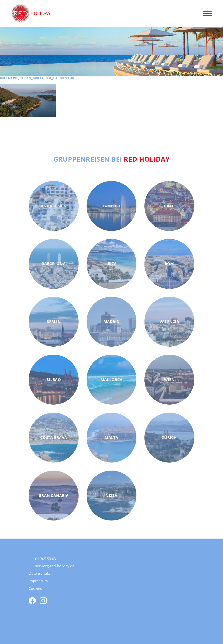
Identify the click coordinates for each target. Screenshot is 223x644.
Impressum (38, 581)
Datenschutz (39, 573)
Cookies (35, 588)
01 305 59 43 (46, 559)
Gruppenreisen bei (112, 159)
